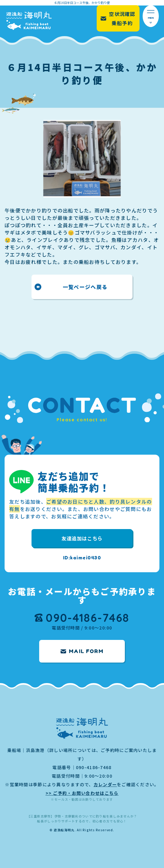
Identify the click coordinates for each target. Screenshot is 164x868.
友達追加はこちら (82, 538)
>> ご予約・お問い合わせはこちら (82, 793)
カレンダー (105, 784)
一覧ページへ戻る (85, 287)
